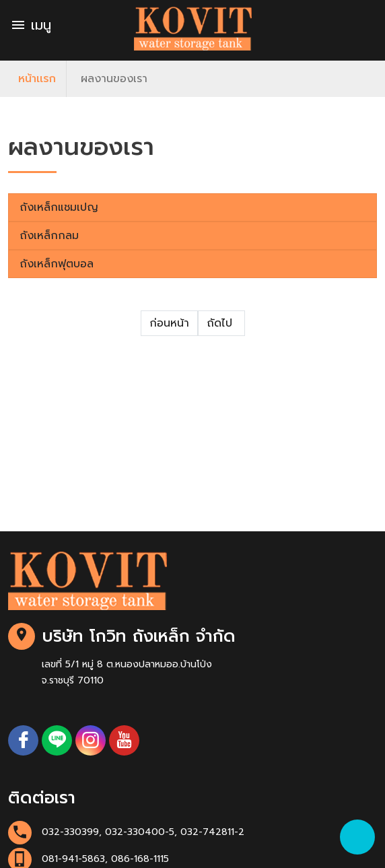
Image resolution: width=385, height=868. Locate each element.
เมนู (31, 25)
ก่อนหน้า (169, 323)
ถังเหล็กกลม (49, 236)
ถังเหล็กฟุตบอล (57, 264)
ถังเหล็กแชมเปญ (59, 207)
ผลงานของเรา (114, 79)
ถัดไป (221, 323)
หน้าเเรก (37, 79)
